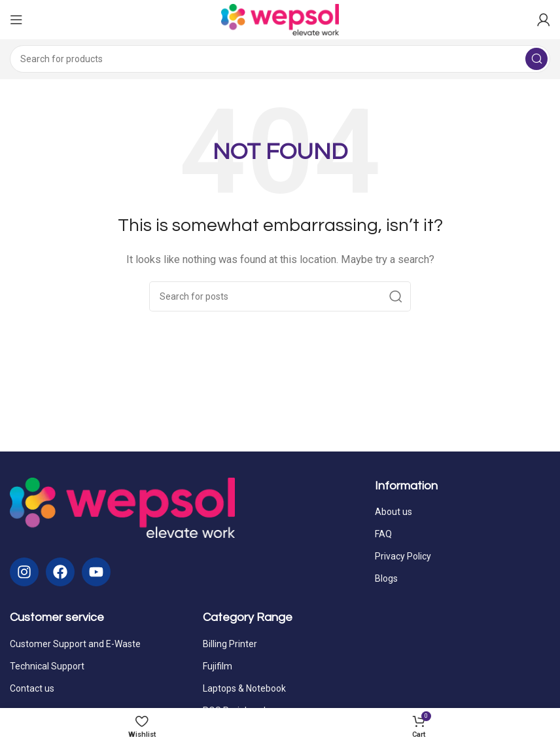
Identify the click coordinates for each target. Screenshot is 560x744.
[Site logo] (280, 19)
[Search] (280, 59)
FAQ (383, 534)
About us (394, 512)
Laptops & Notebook (244, 688)
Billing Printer (230, 644)
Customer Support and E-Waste (75, 644)
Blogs (386, 578)
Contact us (32, 688)
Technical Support (47, 666)
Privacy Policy (403, 556)
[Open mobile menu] (16, 20)
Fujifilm (218, 666)
